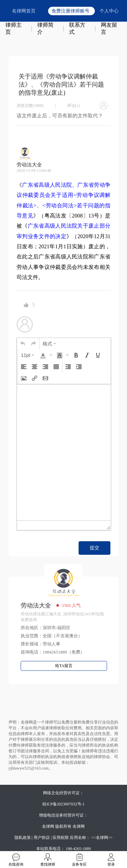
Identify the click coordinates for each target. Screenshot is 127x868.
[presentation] (23, 344)
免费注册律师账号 (70, 11)
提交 (94, 548)
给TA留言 (64, 666)
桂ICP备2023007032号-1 (63, 804)
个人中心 (109, 11)
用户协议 (42, 838)
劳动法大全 (36, 606)
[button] (23, 344)
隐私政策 (23, 838)
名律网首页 (24, 11)
